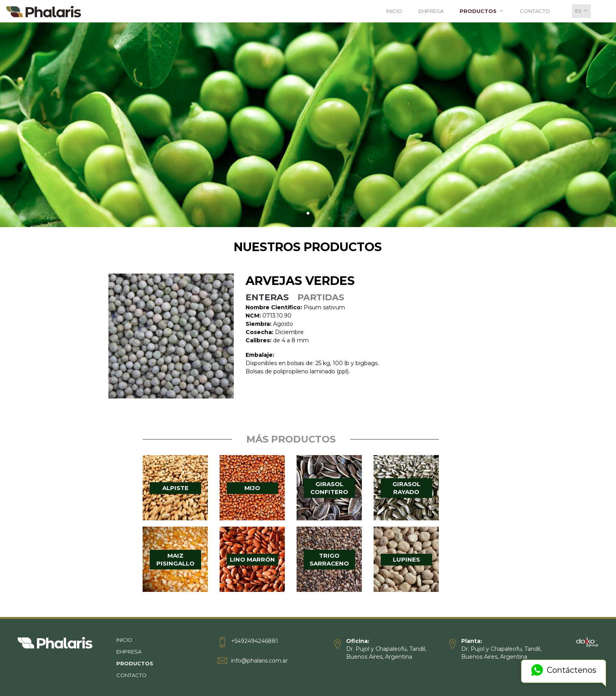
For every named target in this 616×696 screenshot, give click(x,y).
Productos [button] (483, 11)
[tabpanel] (308, 124)
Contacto (535, 11)
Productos (150, 664)
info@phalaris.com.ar (259, 661)
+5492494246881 (255, 641)
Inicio (394, 11)
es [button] (583, 11)
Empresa (431, 11)
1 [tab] (308, 213)
